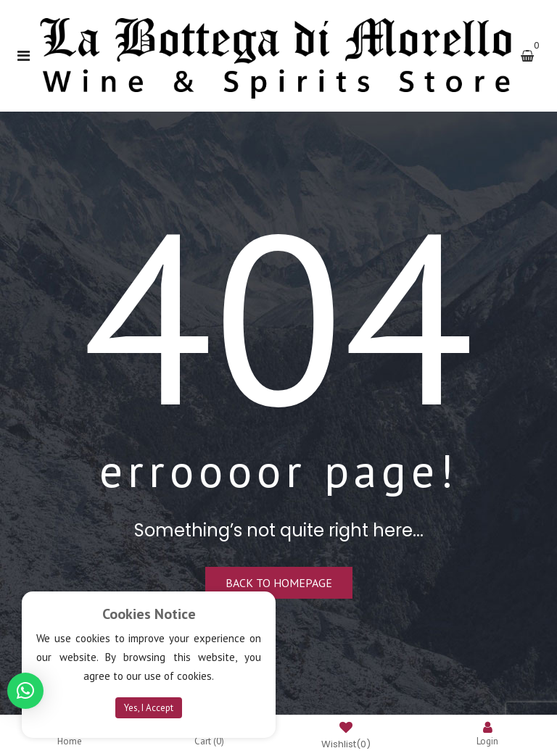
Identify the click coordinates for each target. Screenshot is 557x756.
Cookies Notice (149, 614)
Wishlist (346, 737)
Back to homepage (279, 583)
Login (487, 734)
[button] (25, 691)
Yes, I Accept (149, 708)
